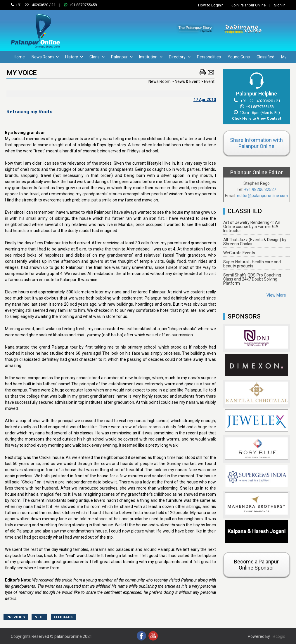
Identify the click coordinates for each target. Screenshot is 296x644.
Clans (97, 57)
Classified (265, 57)
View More (276, 295)
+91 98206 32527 (260, 189)
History (74, 57)
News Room (45, 57)
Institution (151, 57)
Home (19, 57)
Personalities (209, 57)
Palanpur (122, 57)
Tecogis (278, 636)
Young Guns (239, 57)
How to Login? (211, 5)
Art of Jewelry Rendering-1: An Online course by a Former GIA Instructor (252, 227)
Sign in (276, 5)
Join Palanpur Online (249, 5)
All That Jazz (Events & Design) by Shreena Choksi (255, 242)
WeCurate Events (239, 253)
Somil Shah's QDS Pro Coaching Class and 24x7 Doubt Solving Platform (252, 279)
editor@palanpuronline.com (263, 196)
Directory (180, 57)
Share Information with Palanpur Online (256, 143)
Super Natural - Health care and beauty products (252, 264)
